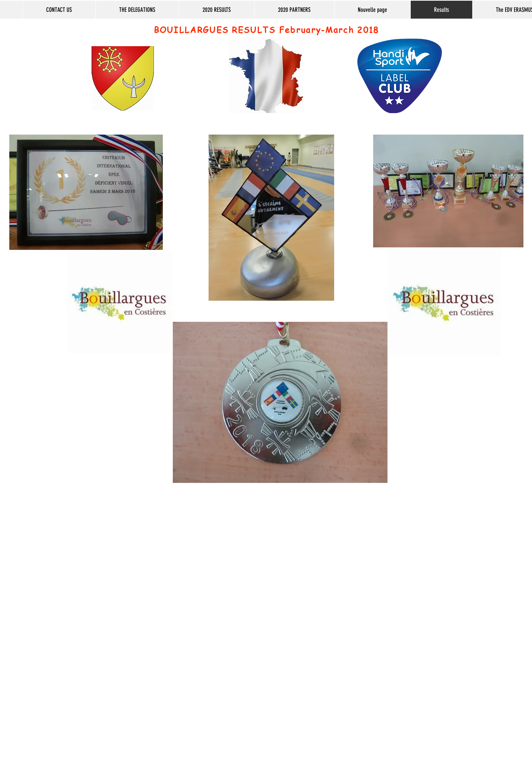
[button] (137, 10)
